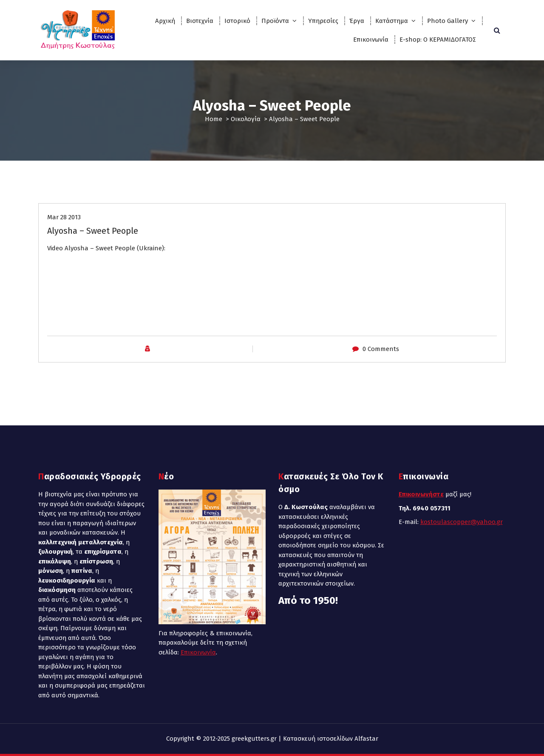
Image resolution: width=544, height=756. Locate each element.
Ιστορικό (237, 21)
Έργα (357, 21)
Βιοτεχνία (200, 21)
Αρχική (165, 21)
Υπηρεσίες (323, 21)
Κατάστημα (392, 21)
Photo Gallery (448, 21)
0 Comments (381, 349)
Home (214, 119)
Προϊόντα (275, 21)
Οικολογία (246, 119)
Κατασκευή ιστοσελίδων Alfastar (331, 739)
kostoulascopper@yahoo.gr (462, 522)
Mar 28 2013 (64, 217)
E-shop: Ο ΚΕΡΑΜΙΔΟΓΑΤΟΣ (438, 40)
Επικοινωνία (371, 40)
